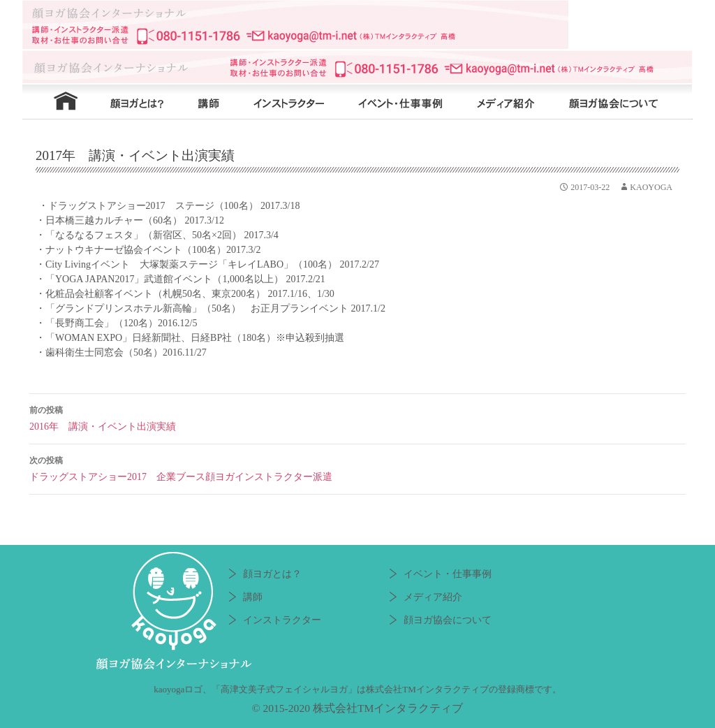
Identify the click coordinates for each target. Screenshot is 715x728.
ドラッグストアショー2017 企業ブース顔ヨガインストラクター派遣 (357, 467)
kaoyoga (651, 187)
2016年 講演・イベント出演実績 (357, 417)
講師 (207, 102)
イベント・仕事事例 (410, 102)
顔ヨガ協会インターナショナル (357, 24)
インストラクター (295, 102)
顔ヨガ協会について (623, 102)
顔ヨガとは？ (134, 102)
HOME (57, 102)
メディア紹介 (511, 102)
